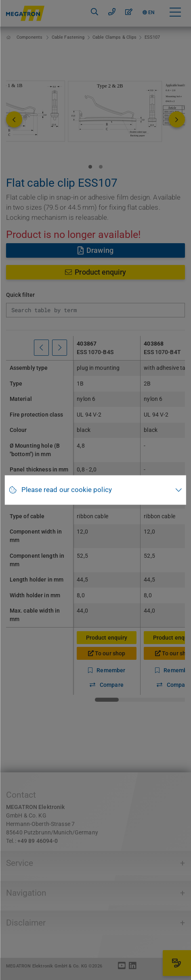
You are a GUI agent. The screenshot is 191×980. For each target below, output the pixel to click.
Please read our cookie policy (67, 490)
